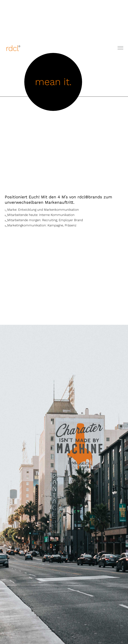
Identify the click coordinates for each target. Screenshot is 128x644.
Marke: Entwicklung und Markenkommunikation (42, 210)
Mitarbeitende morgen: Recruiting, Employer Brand (44, 220)
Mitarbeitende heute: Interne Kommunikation (40, 215)
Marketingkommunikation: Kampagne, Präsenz (41, 225)
